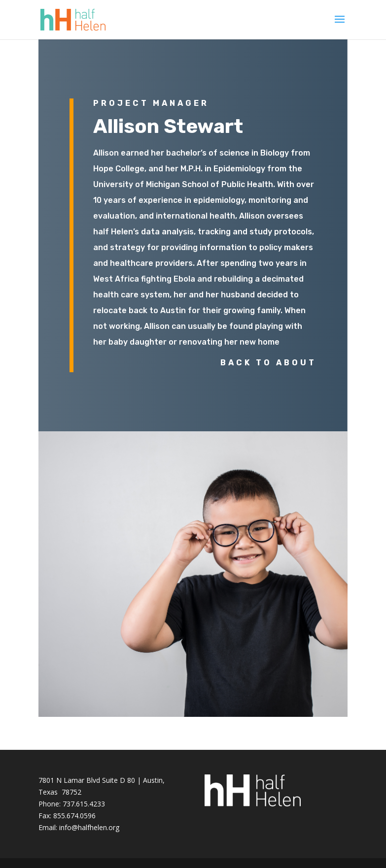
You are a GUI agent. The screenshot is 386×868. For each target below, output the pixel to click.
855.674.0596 (74, 816)
